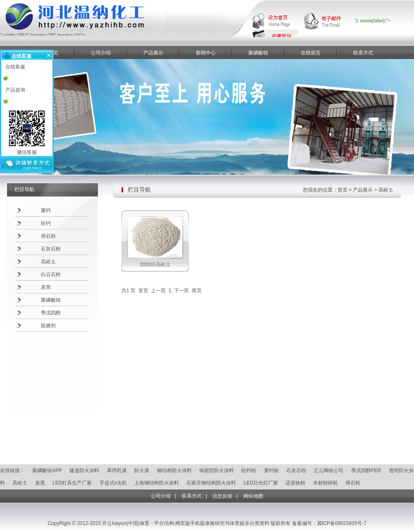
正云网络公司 (328, 471)
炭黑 (46, 287)
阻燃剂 (48, 326)
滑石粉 (48, 236)
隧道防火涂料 (84, 471)
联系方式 (363, 53)
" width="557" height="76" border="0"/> (116, 33)
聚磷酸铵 (258, 53)
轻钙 (46, 223)
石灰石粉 (51, 249)
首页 (343, 190)
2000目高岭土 (155, 265)
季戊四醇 (51, 313)
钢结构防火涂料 (174, 471)
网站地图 (253, 496)
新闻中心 (206, 53)
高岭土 (48, 262)
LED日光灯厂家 (261, 483)
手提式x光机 (113, 483)
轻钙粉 (249, 471)
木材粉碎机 (326, 483)
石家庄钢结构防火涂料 (211, 483)
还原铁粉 (295, 483)
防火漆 (142, 471)
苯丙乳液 (117, 471)
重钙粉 (271, 471)
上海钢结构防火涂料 (157, 483)
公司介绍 (101, 53)
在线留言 (311, 53)
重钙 (46, 210)
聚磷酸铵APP (47, 471)
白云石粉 (51, 274)
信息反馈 (222, 496)
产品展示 (153, 53)
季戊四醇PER (366, 471)
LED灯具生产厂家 (72, 483)
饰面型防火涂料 (217, 471)
